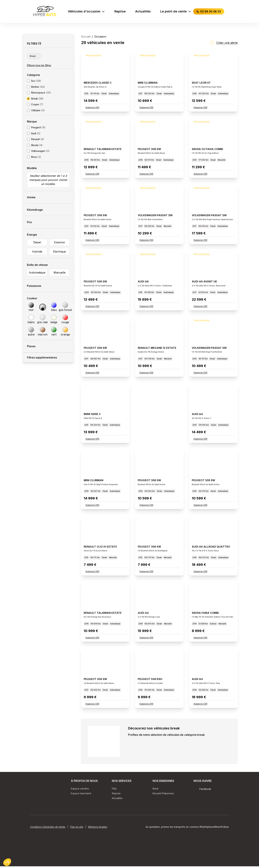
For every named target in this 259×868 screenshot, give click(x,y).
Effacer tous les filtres (39, 65)
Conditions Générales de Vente (48, 852)
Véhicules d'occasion (86, 11)
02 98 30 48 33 (209, 11)
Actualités (143, 11)
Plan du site (77, 852)
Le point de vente (176, 11)
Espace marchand (81, 795)
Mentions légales (98, 852)
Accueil (86, 37)
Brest (156, 790)
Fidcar (221, 825)
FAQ (114, 790)
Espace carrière (80, 790)
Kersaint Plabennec (163, 795)
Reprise (120, 11)
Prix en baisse (94, 57)
